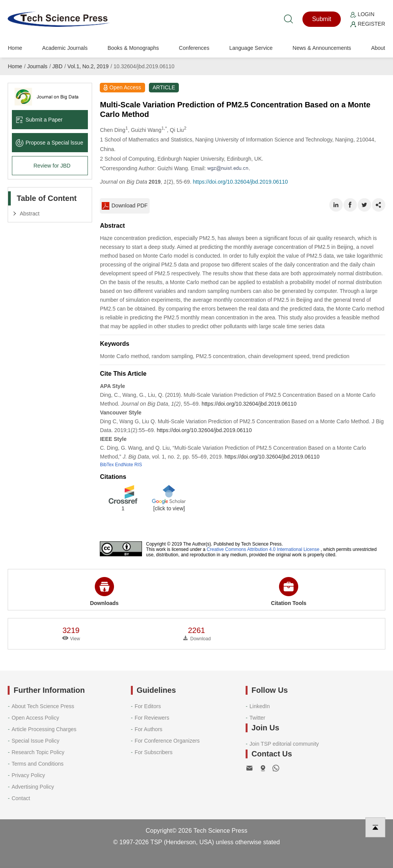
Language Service (251, 48)
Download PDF (125, 206)
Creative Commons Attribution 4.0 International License (263, 549)
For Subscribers (154, 752)
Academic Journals (65, 48)
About (378, 48)
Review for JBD (52, 166)
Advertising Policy (33, 787)
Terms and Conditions (37, 764)
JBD (57, 66)
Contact (21, 798)
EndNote (124, 465)
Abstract (29, 214)
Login (362, 14)
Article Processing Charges (44, 729)
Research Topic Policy (38, 752)
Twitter (257, 718)
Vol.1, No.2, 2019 (88, 66)
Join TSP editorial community (284, 744)
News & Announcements (322, 48)
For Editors (148, 706)
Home (15, 48)
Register (368, 24)
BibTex (107, 465)
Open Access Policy (35, 718)
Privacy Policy (28, 775)
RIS (138, 465)
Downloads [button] (104, 592)
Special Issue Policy (36, 741)
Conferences (194, 48)
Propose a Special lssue (49, 143)
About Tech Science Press (43, 706)
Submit (322, 19)
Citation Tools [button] (289, 592)
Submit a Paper (39, 120)
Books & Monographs (133, 48)
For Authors (149, 729)
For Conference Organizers (167, 741)
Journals (37, 66)
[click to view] (169, 508)
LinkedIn (260, 706)
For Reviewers (152, 718)
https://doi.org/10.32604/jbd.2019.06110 (241, 182)
